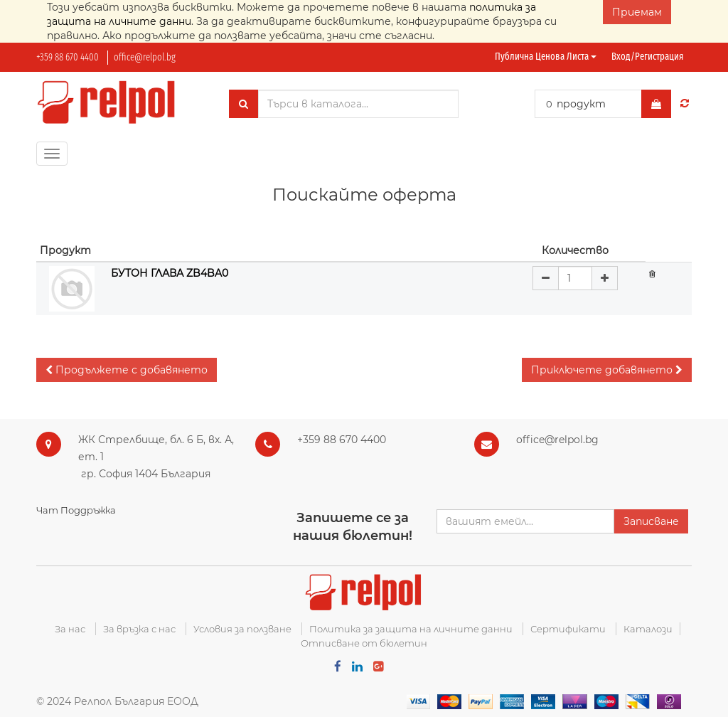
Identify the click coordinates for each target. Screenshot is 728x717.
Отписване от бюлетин (364, 643)
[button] (127, 370)
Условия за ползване (242, 629)
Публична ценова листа (546, 57)
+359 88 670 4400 (68, 57)
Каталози (648, 629)
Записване (651, 521)
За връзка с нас (139, 629)
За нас (70, 629)
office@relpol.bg (145, 57)
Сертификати (568, 629)
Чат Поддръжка (76, 510)
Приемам (637, 12)
